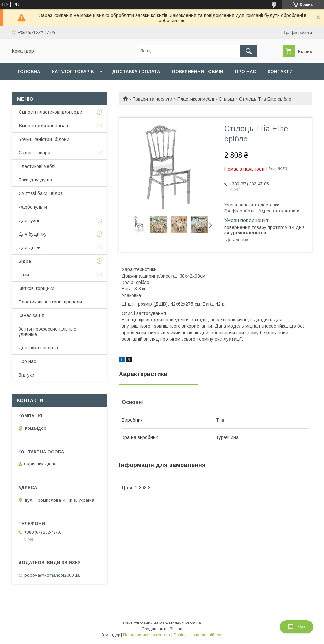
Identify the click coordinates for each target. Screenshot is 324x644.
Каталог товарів (73, 72)
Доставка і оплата (136, 72)
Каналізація (31, 315)
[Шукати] (249, 51)
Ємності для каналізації (45, 126)
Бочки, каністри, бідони (44, 139)
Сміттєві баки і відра (41, 193)
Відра (25, 261)
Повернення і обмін (198, 72)
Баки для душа (35, 180)
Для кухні (29, 221)
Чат (297, 627)
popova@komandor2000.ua (52, 575)
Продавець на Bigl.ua (162, 629)
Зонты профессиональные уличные (47, 332)
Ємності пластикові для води (50, 112)
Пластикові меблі (196, 99)
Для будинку (33, 234)
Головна (29, 72)
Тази (24, 275)
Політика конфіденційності (198, 635)
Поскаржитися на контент (147, 635)
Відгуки (26, 375)
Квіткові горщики (36, 288)
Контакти (280, 72)
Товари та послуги (152, 99)
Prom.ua (193, 623)
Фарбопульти (33, 207)
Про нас (245, 72)
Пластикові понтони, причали (50, 302)
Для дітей (30, 248)
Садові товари (34, 153)
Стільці (226, 99)
